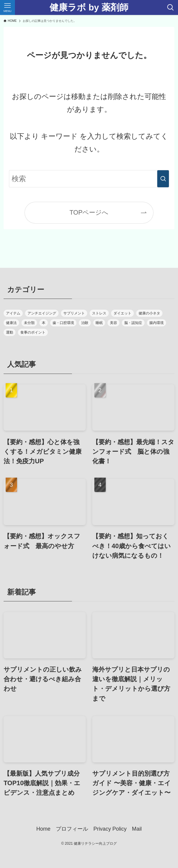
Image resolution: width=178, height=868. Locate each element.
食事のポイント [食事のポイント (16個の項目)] (33, 332)
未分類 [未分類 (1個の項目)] (29, 323)
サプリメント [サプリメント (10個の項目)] (74, 313)
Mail (137, 829)
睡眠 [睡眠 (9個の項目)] (99, 323)
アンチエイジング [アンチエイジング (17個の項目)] (42, 313)
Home (43, 829)
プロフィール (72, 829)
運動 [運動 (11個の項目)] (10, 332)
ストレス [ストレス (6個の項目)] (99, 313)
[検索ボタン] (171, 7)
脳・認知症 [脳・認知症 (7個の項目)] (133, 323)
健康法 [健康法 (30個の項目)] (11, 323)
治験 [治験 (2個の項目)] (85, 323)
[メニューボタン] (7, 7)
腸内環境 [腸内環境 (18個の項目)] (156, 323)
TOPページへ (89, 213)
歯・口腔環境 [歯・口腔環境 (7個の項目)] (63, 323)
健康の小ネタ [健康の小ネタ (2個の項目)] (149, 313)
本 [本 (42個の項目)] (44, 323)
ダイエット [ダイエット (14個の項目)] (122, 313)
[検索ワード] (89, 179)
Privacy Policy (110, 829)
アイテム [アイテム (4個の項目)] (13, 313)
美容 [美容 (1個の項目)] (113, 323)
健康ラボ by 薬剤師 (89, 7)
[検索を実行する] (163, 179)
